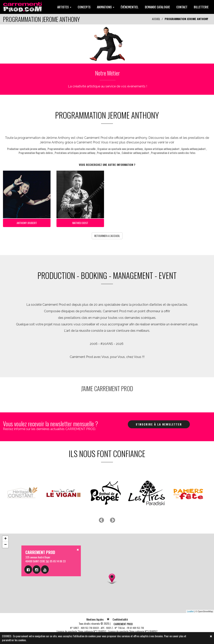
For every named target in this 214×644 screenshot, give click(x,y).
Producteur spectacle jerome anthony (26, 149)
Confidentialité (120, 618)
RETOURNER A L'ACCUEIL (107, 235)
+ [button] (5, 538)
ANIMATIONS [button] (106, 7)
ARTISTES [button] (64, 7)
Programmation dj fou (108, 153)
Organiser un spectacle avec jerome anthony (120, 149)
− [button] (5, 544)
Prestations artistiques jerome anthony (75, 153)
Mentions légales (95, 618)
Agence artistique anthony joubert (162, 149)
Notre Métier (108, 73)
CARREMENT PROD (123, 623)
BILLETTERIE (201, 7)
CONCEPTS (84, 7)
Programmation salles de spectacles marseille (72, 149)
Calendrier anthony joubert (135, 153)
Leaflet (190, 610)
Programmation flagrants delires (36, 153)
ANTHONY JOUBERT (27, 222)
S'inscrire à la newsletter (159, 423)
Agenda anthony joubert (193, 149)
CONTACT (182, 7)
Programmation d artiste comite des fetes (173, 153)
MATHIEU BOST (80, 222)
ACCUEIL (156, 19)
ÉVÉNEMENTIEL (130, 7)
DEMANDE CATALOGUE (157, 7)
